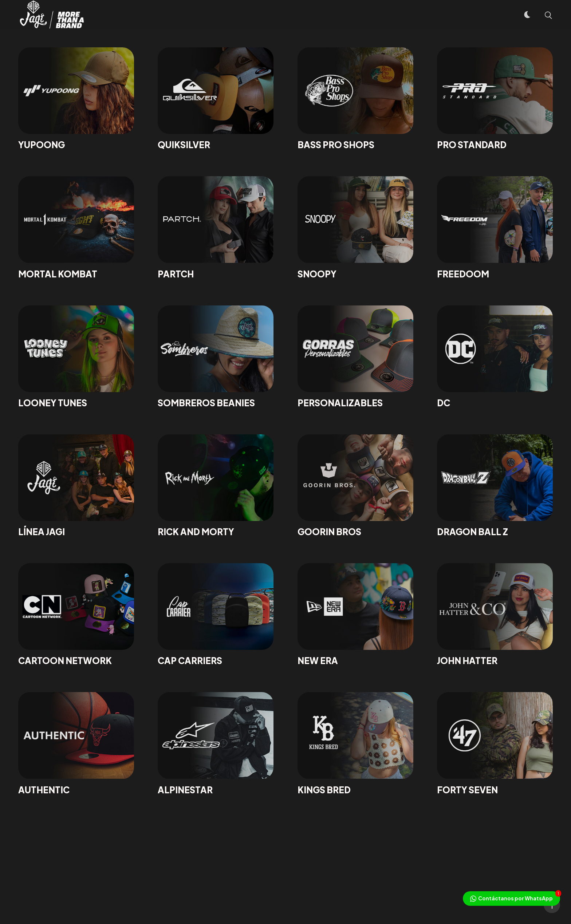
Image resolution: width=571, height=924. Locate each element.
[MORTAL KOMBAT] (76, 228)
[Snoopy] (355, 228)
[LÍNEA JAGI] (76, 486)
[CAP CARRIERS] (216, 615)
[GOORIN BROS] (355, 486)
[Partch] (216, 228)
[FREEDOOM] (495, 228)
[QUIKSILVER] (216, 99)
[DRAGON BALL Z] (495, 486)
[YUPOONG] (76, 99)
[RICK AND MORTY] (216, 486)
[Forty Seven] (495, 744)
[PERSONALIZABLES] (355, 357)
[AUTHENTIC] (76, 744)
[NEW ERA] (355, 615)
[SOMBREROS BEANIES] (216, 357)
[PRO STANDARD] (495, 99)
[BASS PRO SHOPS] (355, 99)
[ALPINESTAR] (216, 744)
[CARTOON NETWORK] (76, 615)
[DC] (495, 357)
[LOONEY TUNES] (76, 357)
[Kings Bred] (355, 744)
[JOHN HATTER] (495, 615)
